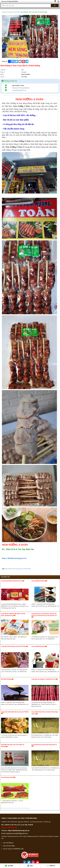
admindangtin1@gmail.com (19, 90)
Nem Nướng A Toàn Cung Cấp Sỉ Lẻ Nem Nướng (18, 569)
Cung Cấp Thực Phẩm (14, 12)
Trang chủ (5, 12)
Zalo (30, 866)
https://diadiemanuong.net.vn (19, 831)
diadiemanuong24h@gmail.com (17, 833)
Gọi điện (9, 866)
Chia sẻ (4, 61)
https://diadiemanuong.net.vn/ (14, 558)
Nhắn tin (51, 866)
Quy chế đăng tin (8, 843)
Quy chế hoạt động (9, 846)
